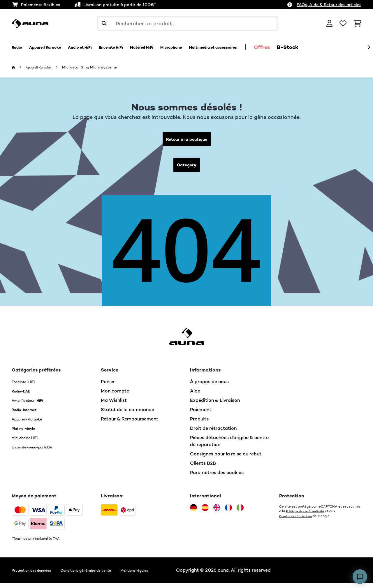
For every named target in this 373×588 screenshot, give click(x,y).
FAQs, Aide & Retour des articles (329, 5)
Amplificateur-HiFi (32, 405)
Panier (108, 387)
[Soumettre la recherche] (104, 24)
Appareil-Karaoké (32, 424)
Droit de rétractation (213, 433)
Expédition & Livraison (215, 405)
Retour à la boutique (187, 141)
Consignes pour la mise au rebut (226, 459)
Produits (199, 424)
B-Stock (356, 47)
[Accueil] (19, 67)
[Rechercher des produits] (187, 24)
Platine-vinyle (27, 433)
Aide (195, 396)
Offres (330, 47)
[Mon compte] (329, 24)
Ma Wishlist (114, 405)
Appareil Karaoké (43, 67)
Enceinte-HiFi (27, 387)
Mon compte (115, 396)
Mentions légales (169, 575)
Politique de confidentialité (308, 516)
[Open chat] (360, 577)
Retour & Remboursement (130, 424)
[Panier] (357, 24)
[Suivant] (369, 47)
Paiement (201, 414)
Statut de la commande (127, 414)
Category (186, 169)
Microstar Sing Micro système (96, 67)
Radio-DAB (24, 396)
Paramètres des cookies (217, 477)
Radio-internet (28, 414)
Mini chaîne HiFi (29, 442)
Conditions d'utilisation (298, 521)
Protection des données (38, 575)
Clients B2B (203, 468)
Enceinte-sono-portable (39, 452)
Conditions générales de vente (107, 575)
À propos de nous (209, 387)
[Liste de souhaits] (343, 24)
